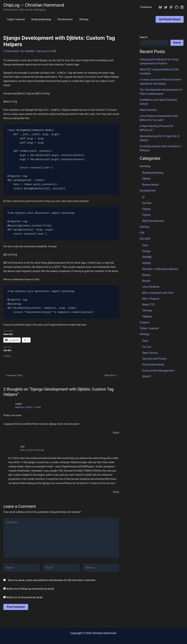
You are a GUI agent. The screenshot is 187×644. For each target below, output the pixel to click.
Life (142, 221)
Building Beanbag (39, 19)
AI (143, 187)
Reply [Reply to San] (116, 491)
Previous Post (13, 375)
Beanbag (145, 157)
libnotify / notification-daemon (159, 256)
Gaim (145, 233)
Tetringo (147, 296)
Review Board (150, 175)
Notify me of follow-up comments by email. (30, 585)
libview (146, 267)
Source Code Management (157, 353)
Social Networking (152, 348)
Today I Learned (15, 19)
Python (146, 204)
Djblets (146, 169)
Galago (146, 239)
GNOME (147, 245)
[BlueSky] (160, 7)
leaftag (146, 250)
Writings (78, 19)
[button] (170, 19)
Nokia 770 (148, 290)
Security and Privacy (154, 342)
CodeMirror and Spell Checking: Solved (161, 98)
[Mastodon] (171, 7)
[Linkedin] (182, 7)
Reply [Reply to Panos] (116, 432)
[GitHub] (177, 7)
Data (145, 325)
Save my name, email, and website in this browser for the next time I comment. (52, 576)
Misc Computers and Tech (157, 279)
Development (61, 19)
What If (146, 359)
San (22, 446)
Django (146, 199)
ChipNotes (147, 7)
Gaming (144, 216)
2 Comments (11, 51)
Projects (144, 307)
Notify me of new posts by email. (25, 593)
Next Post (112, 375)
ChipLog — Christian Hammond (34, 5)
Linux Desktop (150, 273)
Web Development (152, 210)
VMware (147, 301)
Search (143, 37)
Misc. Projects (150, 284)
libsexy (146, 262)
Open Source (149, 336)
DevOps (146, 193)
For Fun (146, 331)
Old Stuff (145, 227)
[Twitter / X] (166, 7)
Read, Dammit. (148, 104)
